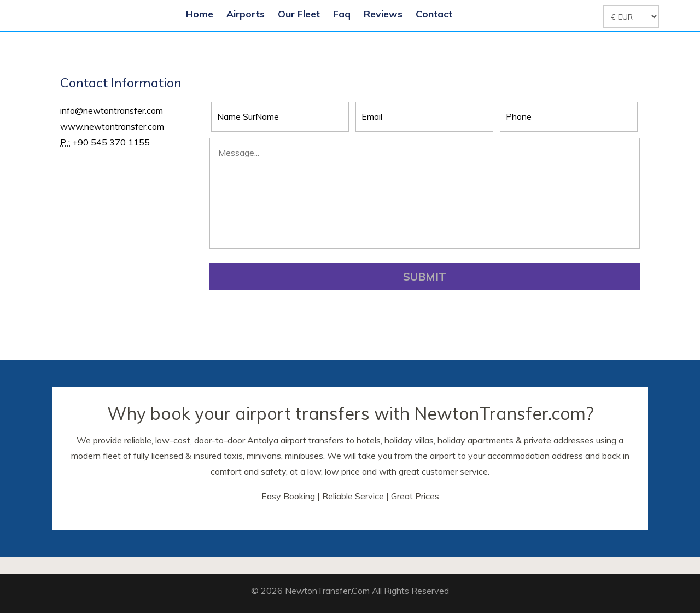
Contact (434, 14)
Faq (342, 14)
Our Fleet (299, 14)
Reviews (383, 14)
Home (200, 14)
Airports (246, 14)
